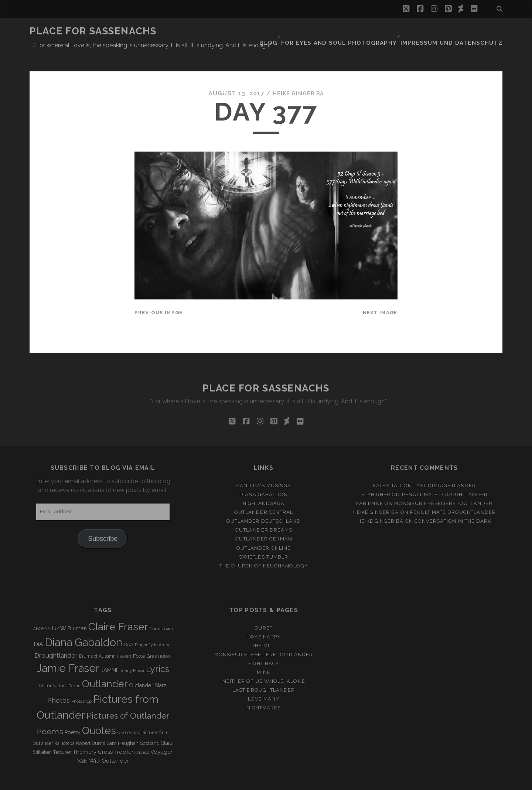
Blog (289, 31)
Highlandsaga (264, 485)
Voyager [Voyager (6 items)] (161, 734)
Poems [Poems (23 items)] (50, 713)
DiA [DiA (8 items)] (38, 626)
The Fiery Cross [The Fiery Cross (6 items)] (93, 734)
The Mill (264, 628)
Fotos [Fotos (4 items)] (139, 638)
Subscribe (103, 521)
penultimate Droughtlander (445, 476)
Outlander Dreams (264, 512)
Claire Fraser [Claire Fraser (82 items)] (118, 609)
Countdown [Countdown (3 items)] (161, 611)
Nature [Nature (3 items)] (60, 668)
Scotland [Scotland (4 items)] (150, 725)
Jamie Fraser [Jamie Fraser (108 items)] (68, 650)
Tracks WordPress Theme (235, 782)
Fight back (264, 645)
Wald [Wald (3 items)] (82, 743)
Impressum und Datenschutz (458, 31)
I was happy (264, 619)
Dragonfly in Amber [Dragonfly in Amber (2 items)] (153, 627)
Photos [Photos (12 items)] (59, 682)
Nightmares (264, 690)
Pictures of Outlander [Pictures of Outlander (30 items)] (128, 698)
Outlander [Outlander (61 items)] (105, 666)
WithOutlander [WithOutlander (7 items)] (109, 742)
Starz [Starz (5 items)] (167, 725)
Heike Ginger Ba (298, 76)
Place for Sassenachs (93, 31)
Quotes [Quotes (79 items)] (99, 712)
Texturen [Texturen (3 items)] (62, 734)
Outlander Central (264, 494)
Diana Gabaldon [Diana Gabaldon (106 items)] (83, 624)
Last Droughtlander (445, 467)
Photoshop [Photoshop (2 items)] (81, 683)
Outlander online (264, 530)
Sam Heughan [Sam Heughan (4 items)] (122, 725)
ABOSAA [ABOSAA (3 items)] (42, 611)
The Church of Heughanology (264, 548)
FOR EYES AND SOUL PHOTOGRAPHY (355, 31)
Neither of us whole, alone (264, 663)
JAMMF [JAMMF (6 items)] (110, 652)
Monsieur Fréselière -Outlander (264, 636)
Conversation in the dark (453, 503)
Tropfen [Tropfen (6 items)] (125, 734)
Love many (264, 681)
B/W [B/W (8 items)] (59, 610)
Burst (263, 610)
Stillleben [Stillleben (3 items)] (42, 734)
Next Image (380, 294)
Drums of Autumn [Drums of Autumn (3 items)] (97, 638)
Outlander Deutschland (264, 503)
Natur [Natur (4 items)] (45, 668)
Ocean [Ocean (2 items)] (75, 668)
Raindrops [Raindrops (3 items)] (64, 725)
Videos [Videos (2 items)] (143, 734)
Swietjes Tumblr (264, 539)
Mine (263, 654)
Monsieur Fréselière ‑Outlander (444, 485)
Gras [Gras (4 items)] (151, 638)
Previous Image (158, 294)
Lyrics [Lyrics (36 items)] (158, 651)
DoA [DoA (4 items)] (129, 626)
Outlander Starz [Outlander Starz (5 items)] (148, 668)
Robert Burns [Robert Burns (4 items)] (90, 725)
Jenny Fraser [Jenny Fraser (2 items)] (132, 653)
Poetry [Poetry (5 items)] (73, 714)
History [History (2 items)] (165, 638)
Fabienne (369, 485)
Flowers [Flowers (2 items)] (124, 638)
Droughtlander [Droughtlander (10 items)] (56, 638)
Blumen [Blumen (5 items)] (77, 610)
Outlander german (264, 521)
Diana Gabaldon (264, 476)
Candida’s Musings (264, 467)
